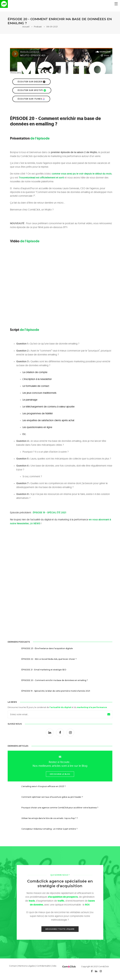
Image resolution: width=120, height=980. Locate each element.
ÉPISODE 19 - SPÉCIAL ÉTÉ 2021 (49, 512)
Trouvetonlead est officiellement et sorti (41, 178)
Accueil (26, 27)
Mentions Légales (27, 966)
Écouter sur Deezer (31, 82)
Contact (13, 966)
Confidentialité (44, 966)
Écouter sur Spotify (32, 90)
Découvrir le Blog (60, 774)
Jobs (54, 966)
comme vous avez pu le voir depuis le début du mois (82, 174)
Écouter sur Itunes (31, 99)
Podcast (38, 27)
